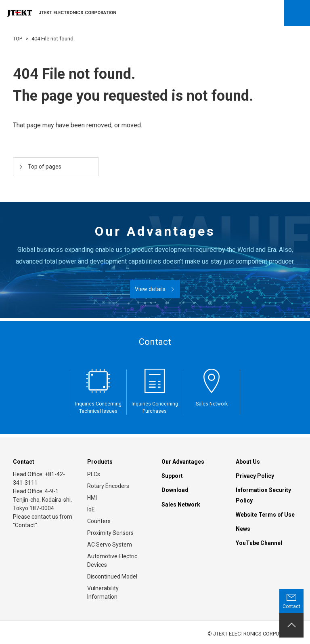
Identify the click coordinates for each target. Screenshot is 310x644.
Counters (99, 521)
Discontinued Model (112, 576)
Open (297, 13)
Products (100, 462)
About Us (248, 462)
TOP (18, 39)
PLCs (94, 474)
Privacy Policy (255, 476)
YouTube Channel (259, 543)
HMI (92, 498)
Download (175, 490)
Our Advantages (183, 462)
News (243, 529)
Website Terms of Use (265, 515)
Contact (24, 462)
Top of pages (45, 167)
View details (150, 289)
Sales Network (181, 505)
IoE (91, 509)
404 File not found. (53, 39)
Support (172, 476)
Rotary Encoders (108, 486)
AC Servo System (110, 545)
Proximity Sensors (110, 533)
